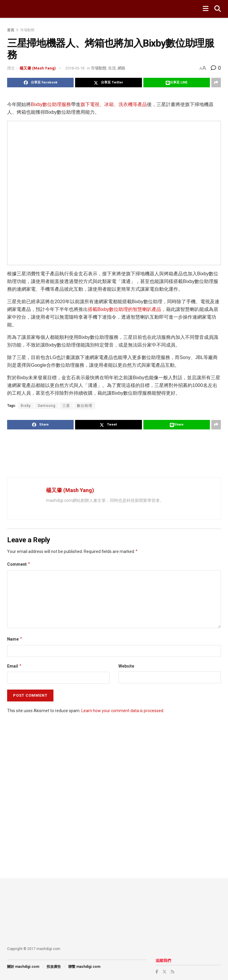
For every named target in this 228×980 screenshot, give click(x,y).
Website (126, 666)
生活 (112, 68)
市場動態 (27, 30)
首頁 (11, 30)
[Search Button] (218, 9)
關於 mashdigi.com (23, 967)
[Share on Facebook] (40, 83)
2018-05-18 (75, 68)
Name (15, 639)
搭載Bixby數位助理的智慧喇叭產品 (125, 309)
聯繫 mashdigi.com (84, 967)
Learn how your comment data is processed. (123, 711)
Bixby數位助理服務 (51, 104)
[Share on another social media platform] (216, 83)
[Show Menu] (206, 9)
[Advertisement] (115, 453)
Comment (19, 564)
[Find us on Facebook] (157, 972)
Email (15, 666)
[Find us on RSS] (172, 972)
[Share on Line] (177, 83)
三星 (66, 406)
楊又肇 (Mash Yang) (38, 68)
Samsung (47, 406)
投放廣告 (54, 967)
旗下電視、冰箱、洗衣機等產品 (114, 104)
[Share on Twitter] (108, 83)
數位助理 (85, 406)
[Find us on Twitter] (164, 972)
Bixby (26, 406)
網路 (121, 68)
